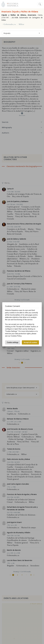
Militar (21, 24)
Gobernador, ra (10, 24)
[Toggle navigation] (40, 4)
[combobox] (22, 33)
